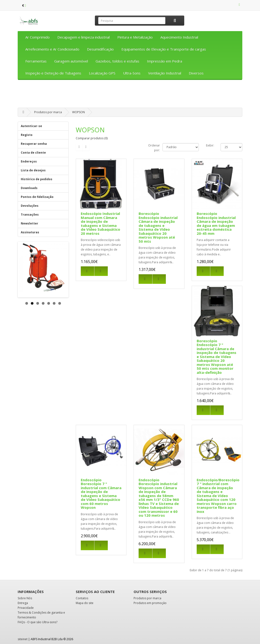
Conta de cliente (33, 153)
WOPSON (79, 112)
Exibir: (210, 145)
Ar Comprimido (38, 37)
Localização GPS (102, 73)
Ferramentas (36, 61)
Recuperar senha (34, 144)
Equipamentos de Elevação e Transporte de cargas (164, 49)
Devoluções (30, 206)
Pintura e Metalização (135, 37)
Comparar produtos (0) (92, 138)
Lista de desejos (33, 170)
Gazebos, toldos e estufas (117, 61)
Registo (27, 135)
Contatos (82, 598)
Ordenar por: (154, 148)
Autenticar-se (31, 126)
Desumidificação (100, 49)
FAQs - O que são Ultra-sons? (38, 622)
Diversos (196, 73)
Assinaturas (30, 232)
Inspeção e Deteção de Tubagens (53, 73)
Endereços (29, 161)
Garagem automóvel (71, 61)
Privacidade (26, 608)
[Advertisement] (130, 95)
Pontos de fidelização (37, 197)
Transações (30, 215)
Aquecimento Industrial (179, 37)
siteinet (23, 639)
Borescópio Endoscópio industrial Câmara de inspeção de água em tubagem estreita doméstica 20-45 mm (216, 223)
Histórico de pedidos (37, 179)
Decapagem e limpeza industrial (84, 37)
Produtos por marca (48, 112)
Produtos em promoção (150, 603)
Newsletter (30, 223)
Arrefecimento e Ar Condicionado (52, 49)
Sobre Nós (25, 598)
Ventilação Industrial (165, 73)
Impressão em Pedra (165, 61)
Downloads (29, 188)
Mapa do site (85, 603)
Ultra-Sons (132, 73)
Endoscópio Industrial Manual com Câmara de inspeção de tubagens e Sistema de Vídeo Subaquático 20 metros (100, 223)
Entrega (23, 603)
